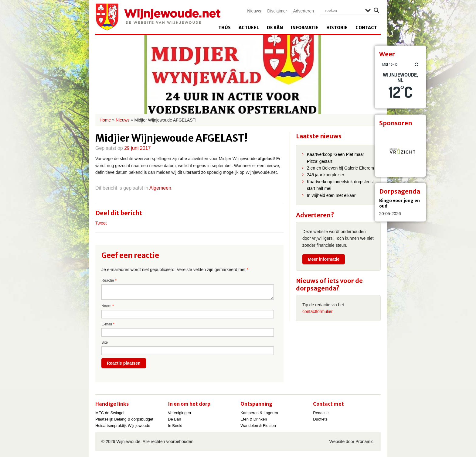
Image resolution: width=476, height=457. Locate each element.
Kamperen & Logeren (259, 413)
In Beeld (175, 426)
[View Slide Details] (400, 151)
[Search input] (343, 10)
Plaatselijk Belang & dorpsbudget (124, 419)
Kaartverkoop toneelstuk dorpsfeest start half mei (340, 185)
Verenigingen (179, 413)
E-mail (108, 324)
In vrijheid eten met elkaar (331, 195)
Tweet (101, 223)
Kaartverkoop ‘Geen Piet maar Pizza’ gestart (335, 158)
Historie (337, 28)
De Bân (275, 28)
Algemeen (160, 188)
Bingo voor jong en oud (399, 203)
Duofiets (320, 419)
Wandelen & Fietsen (258, 426)
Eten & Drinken (254, 419)
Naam (108, 306)
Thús (224, 28)
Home (105, 120)
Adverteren (304, 11)
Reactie (109, 280)
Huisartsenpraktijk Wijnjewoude (123, 426)
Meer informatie (324, 259)
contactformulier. (318, 311)
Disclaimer (277, 11)
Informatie (305, 28)
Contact (366, 28)
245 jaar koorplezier (326, 175)
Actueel (249, 28)
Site (105, 342)
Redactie (321, 413)
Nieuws (254, 11)
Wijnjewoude (158, 17)
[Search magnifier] (376, 10)
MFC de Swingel (110, 413)
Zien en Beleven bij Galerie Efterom (340, 168)
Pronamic (364, 442)
